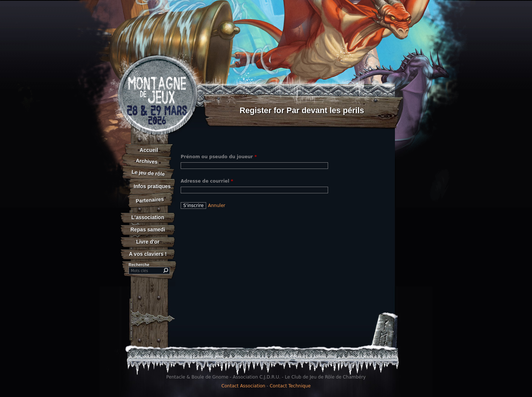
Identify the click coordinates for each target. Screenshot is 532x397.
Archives (147, 161)
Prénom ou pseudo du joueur (219, 157)
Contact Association (243, 386)
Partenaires (150, 200)
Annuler (217, 206)
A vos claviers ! (148, 254)
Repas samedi (148, 230)
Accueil (149, 150)
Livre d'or (148, 242)
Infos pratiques (152, 186)
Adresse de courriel (207, 181)
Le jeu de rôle (148, 173)
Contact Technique (290, 386)
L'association (148, 217)
